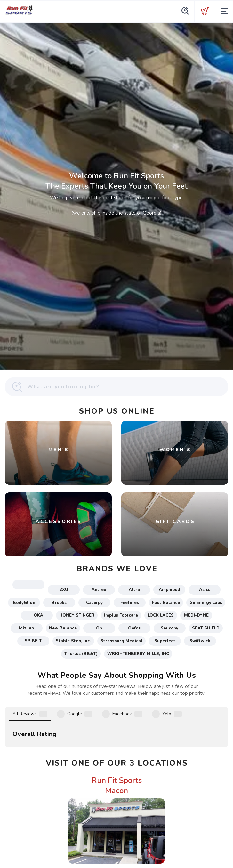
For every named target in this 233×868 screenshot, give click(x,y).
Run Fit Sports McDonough (117, 809)
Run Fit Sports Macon (117, 703)
